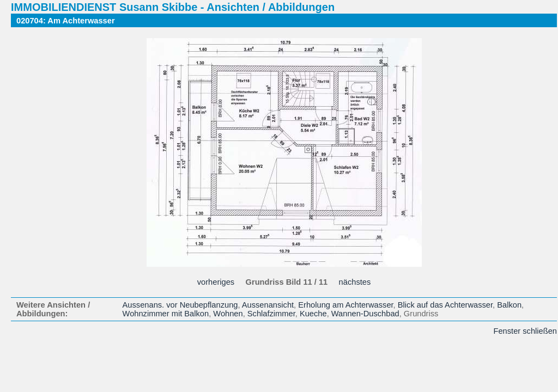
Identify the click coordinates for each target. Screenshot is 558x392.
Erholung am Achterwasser (345, 305)
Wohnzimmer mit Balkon (166, 314)
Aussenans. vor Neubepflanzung (180, 305)
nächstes (355, 282)
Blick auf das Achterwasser (445, 305)
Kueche (313, 314)
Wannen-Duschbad (365, 314)
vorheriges (216, 282)
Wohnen (228, 314)
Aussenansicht (268, 305)
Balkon (509, 305)
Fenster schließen (525, 331)
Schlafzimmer (271, 314)
